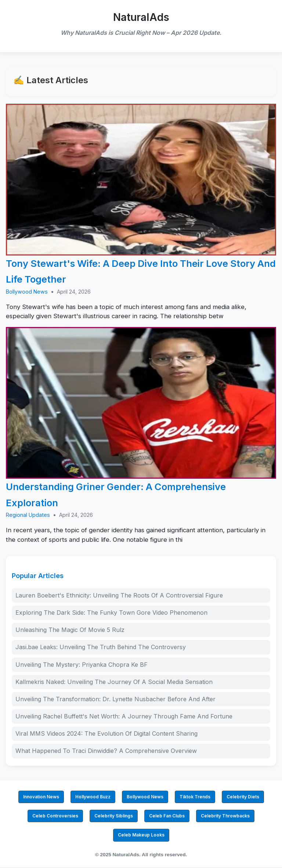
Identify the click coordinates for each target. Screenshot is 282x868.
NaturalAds (141, 17)
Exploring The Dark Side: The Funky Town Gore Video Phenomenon (111, 613)
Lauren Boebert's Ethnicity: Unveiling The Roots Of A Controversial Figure (119, 595)
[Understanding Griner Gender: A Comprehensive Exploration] (141, 403)
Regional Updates (28, 515)
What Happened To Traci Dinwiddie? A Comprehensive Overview (106, 751)
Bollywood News (27, 292)
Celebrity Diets (243, 797)
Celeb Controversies (55, 816)
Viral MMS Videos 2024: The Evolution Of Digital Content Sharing (106, 733)
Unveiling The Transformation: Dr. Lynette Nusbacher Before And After (115, 699)
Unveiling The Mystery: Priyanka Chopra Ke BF (82, 665)
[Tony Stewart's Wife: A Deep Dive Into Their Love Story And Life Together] (141, 180)
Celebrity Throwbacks (225, 816)
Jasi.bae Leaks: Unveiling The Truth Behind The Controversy (101, 647)
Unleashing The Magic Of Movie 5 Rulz (70, 630)
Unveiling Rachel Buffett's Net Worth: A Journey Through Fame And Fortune (124, 716)
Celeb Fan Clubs (167, 816)
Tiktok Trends (195, 797)
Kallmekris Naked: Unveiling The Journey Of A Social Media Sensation (114, 682)
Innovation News (41, 797)
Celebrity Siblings (114, 816)
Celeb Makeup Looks (141, 835)
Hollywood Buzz (93, 797)
